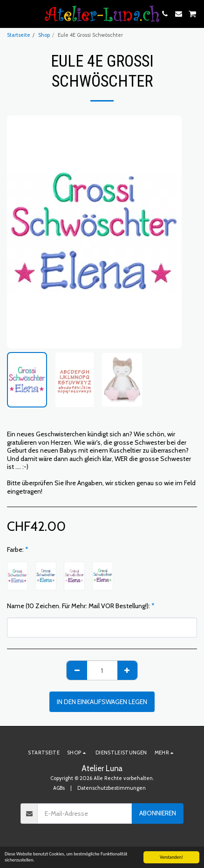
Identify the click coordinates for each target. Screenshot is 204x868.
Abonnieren (158, 813)
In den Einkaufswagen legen (102, 702)
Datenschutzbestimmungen (112, 788)
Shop (44, 35)
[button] (10, 14)
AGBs (59, 788)
